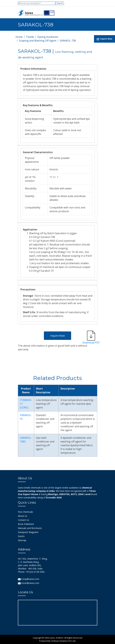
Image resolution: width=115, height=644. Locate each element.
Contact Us (23, 520)
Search (60, 3)
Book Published (26, 524)
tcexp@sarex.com (29, 579)
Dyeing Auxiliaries (48, 37)
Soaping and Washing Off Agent (38, 41)
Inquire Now (57, 336)
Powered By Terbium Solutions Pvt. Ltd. (57, 641)
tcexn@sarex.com (29, 583)
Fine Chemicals (25, 512)
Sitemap (22, 540)
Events (21, 536)
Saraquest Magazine (28, 532)
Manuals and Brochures (30, 528)
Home (19, 37)
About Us (23, 516)
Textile (30, 37)
